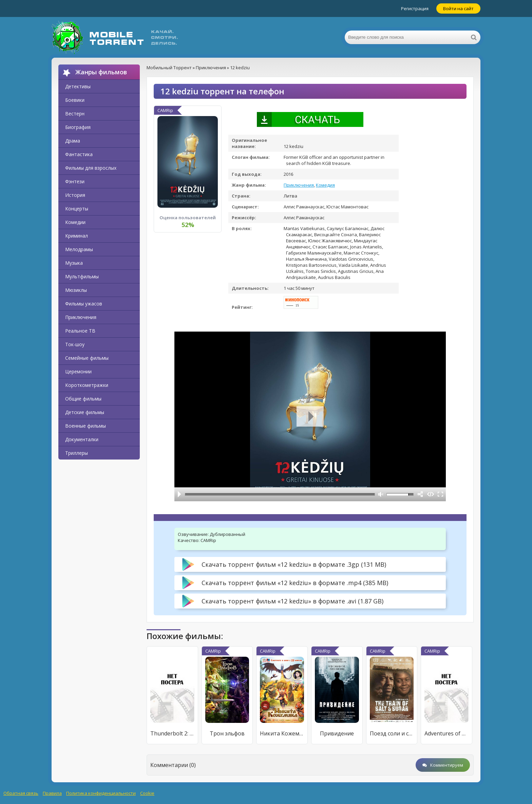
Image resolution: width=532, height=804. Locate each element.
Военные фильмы (85, 426)
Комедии (75, 222)
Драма (73, 141)
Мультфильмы (82, 276)
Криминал (77, 236)
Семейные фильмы (87, 358)
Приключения (81, 317)
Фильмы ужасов (84, 304)
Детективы (78, 86)
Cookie (147, 793)
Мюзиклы (76, 290)
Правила (52, 793)
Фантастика (79, 154)
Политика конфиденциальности (101, 793)
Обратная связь (21, 793)
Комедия (325, 185)
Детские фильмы (85, 412)
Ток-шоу (75, 344)
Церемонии (78, 371)
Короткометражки (87, 385)
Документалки (82, 439)
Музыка (74, 263)
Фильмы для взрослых (91, 168)
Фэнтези (75, 181)
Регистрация (415, 8)
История (75, 195)
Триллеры (77, 453)
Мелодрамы (79, 249)
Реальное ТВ (80, 331)
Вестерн (75, 114)
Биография (78, 127)
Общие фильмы (83, 399)
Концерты (77, 209)
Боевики (75, 100)
